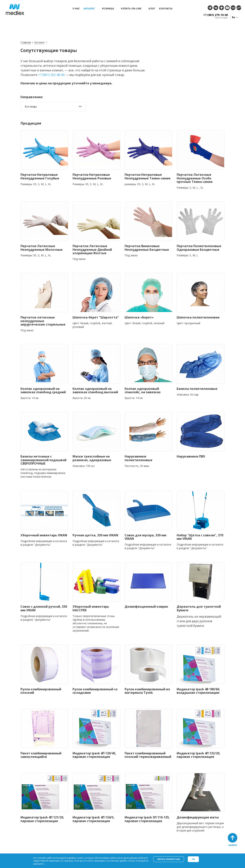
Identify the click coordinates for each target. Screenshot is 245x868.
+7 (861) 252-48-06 (51, 75)
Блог (152, 9)
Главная (26, 42)
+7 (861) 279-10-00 (216, 15)
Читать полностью (169, 859)
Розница (108, 9)
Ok (193, 859)
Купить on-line (131, 9)
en (237, 17)
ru (234, 17)
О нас (76, 9)
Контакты (166, 9)
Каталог (89, 9)
